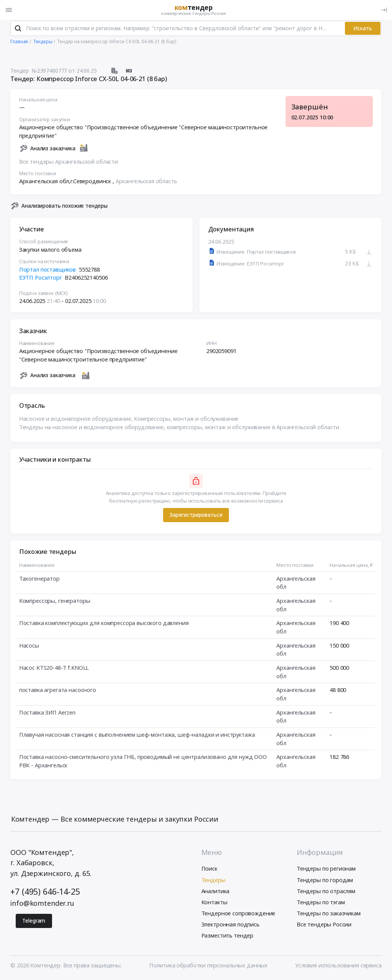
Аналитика (216, 893)
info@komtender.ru (42, 905)
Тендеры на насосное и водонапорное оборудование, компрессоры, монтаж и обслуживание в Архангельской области (179, 429)
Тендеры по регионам (326, 871)
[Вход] (384, 10)
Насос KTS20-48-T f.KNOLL (54, 669)
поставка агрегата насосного (58, 692)
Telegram (34, 922)
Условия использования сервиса (338, 967)
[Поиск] (18, 30)
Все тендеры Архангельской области (69, 163)
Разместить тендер (228, 937)
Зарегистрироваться (196, 517)
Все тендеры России (324, 926)
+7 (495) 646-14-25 (45, 893)
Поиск (209, 871)
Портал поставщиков (47, 271)
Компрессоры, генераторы (55, 602)
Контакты (214, 904)
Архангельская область (146, 183)
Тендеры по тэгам (321, 904)
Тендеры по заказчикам (329, 915)
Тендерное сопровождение (238, 915)
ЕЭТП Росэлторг (41, 279)
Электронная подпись (230, 926)
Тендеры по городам (325, 882)
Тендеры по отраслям (326, 893)
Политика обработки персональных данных (208, 967)
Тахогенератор (39, 580)
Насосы (29, 647)
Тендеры (213, 882)
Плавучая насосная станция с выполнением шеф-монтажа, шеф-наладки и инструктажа (137, 736)
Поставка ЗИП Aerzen (47, 714)
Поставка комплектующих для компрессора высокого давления (104, 625)
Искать (363, 30)
